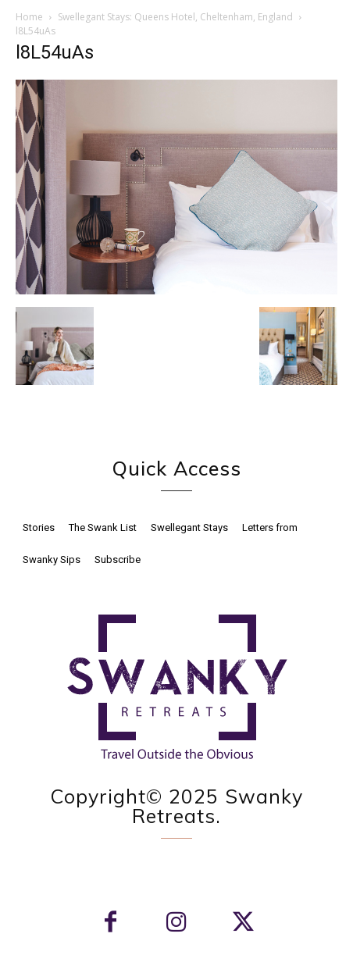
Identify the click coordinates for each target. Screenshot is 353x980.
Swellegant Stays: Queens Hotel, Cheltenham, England (175, 17)
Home (29, 17)
